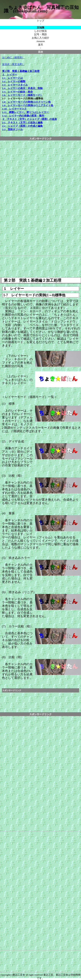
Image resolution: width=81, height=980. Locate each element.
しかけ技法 (40, 31)
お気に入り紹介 (40, 38)
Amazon (40, 41)
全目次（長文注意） (13, 64)
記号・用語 (40, 34)
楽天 (41, 45)
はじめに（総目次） (13, 57)
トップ (40, 21)
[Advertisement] (41, 198)
